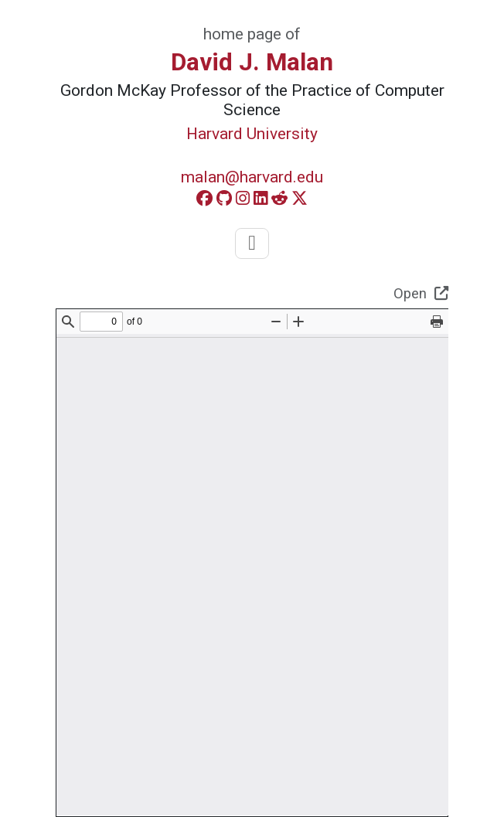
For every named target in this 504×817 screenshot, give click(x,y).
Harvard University (252, 134)
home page (242, 34)
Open (421, 293)
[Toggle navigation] (252, 243)
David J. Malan (252, 62)
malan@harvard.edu (252, 177)
